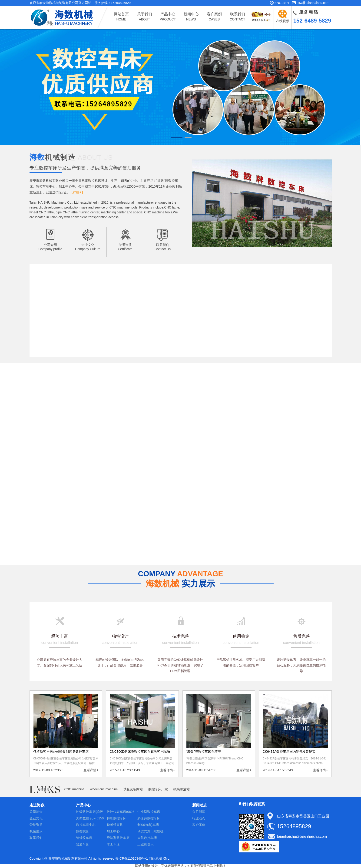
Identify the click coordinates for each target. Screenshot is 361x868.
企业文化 (36, 818)
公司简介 (36, 812)
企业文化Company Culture (88, 247)
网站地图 (155, 858)
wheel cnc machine (104, 789)
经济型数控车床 (118, 838)
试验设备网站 (133, 789)
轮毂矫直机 (115, 825)
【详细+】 (77, 192)
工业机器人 (146, 844)
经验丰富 (60, 636)
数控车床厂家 (158, 789)
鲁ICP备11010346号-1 (132, 858)
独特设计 (120, 636)
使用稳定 (241, 636)
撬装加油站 (182, 789)
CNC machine (75, 789)
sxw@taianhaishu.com (313, 3)
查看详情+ (91, 770)
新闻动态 (200, 805)
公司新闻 (199, 812)
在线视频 (283, 21)
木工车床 (113, 844)
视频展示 (36, 831)
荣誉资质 (36, 825)
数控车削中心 (86, 825)
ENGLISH (282, 3)
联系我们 (36, 838)
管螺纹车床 (84, 838)
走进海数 (37, 805)
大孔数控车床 (147, 838)
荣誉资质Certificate (125, 247)
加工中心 (113, 831)
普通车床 (83, 844)
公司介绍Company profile (50, 247)
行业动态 (199, 818)
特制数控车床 (116, 818)
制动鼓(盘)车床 (148, 825)
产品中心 (83, 805)
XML (166, 858)
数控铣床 (83, 831)
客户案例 (199, 825)
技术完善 (181, 636)
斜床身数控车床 (149, 818)
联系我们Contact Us (163, 247)
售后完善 (301, 636)
